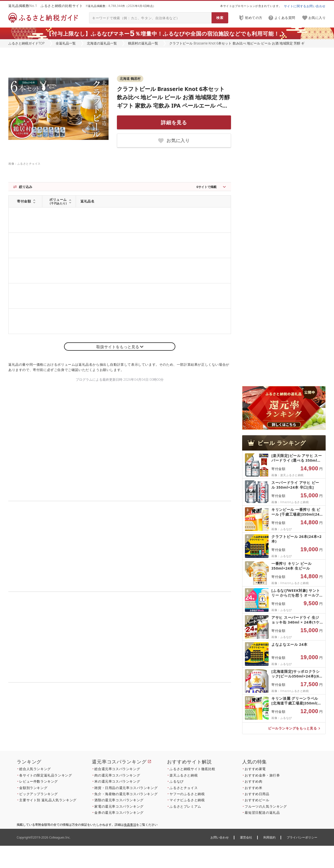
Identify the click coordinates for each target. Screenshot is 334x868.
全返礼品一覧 (66, 43)
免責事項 (130, 824)
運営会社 (246, 837)
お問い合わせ (220, 837)
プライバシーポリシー (302, 837)
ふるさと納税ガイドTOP (26, 43)
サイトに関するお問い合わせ (305, 6)
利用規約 (269, 837)
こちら (155, 720)
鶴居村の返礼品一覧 (143, 43)
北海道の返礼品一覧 (102, 43)
